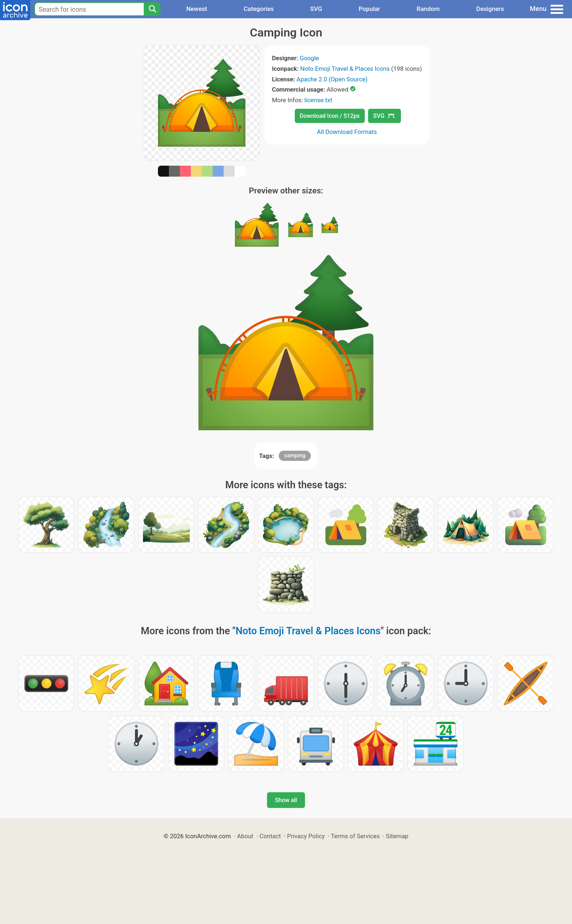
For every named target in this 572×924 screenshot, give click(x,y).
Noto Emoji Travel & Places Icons (345, 69)
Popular (369, 9)
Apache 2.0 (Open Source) (332, 79)
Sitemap (397, 836)
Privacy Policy (306, 836)
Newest (196, 9)
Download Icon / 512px (330, 116)
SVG (316, 9)
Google (310, 58)
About (245, 836)
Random (428, 9)
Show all (286, 800)
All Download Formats (347, 132)
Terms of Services (355, 836)
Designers (490, 9)
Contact (270, 836)
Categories (259, 9)
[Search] (152, 9)
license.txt (318, 100)
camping (295, 455)
